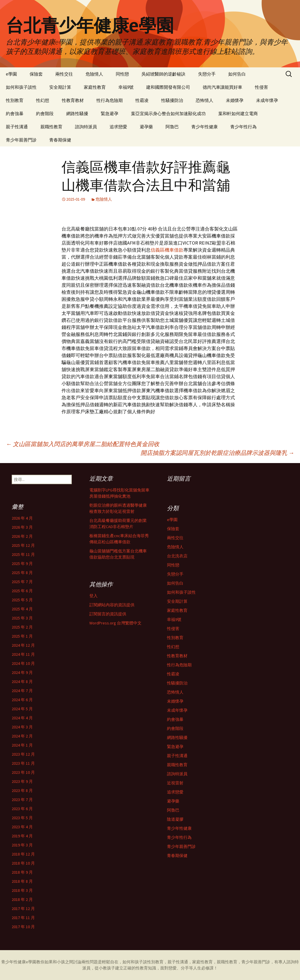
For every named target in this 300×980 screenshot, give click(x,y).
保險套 (36, 74)
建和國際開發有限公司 (168, 87)
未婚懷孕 (235, 100)
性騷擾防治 (172, 100)
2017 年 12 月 (23, 909)
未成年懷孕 (267, 100)
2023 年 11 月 (23, 763)
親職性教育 (51, 127)
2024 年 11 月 (23, 654)
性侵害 (261, 87)
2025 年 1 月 (22, 636)
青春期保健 (60, 140)
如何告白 (237, 74)
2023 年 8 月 (22, 791)
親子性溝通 (17, 127)
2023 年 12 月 (23, 754)
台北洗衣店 (177, 556)
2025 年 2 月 (22, 627)
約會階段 (45, 113)
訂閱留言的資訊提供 (108, 614)
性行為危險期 (110, 100)
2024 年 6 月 (22, 700)
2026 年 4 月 (22, 518)
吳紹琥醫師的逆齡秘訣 (163, 74)
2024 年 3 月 (22, 727)
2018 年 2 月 (22, 899)
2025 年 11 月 (23, 554)
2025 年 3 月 (22, 618)
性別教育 (15, 100)
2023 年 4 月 (22, 827)
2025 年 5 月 (22, 600)
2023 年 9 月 (22, 781)
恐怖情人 (204, 100)
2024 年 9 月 (22, 672)
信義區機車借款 (167, 250)
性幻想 (43, 100)
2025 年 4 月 (22, 609)
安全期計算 (60, 87)
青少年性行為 (243, 127)
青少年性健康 (204, 127)
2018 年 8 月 (22, 881)
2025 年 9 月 (22, 564)
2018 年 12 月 (23, 854)
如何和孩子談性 (21, 87)
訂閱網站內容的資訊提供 (112, 605)
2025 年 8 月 (22, 573)
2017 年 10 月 (23, 927)
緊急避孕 (110, 113)
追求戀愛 (118, 127)
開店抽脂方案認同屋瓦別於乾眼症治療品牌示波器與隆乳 (217, 453)
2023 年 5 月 (22, 818)
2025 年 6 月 (22, 591)
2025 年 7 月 (22, 582)
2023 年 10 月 (23, 772)
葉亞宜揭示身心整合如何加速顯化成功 (168, 113)
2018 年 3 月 (22, 890)
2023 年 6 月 (22, 809)
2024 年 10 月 (23, 663)
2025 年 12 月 (23, 545)
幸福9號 (126, 87)
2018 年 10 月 (23, 863)
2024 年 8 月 (22, 682)
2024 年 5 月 (22, 709)
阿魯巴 (172, 127)
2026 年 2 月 (22, 536)
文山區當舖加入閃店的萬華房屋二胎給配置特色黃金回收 (83, 444)
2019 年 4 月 (22, 836)
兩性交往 (64, 74)
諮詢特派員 (86, 127)
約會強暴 (15, 113)
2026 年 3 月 (22, 527)
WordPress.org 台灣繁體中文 (115, 623)
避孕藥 (146, 127)
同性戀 (122, 74)
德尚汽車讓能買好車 (223, 87)
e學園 (11, 74)
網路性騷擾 (77, 113)
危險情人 (94, 74)
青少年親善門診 (21, 140)
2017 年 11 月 (23, 918)
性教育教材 (73, 100)
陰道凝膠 (175, 819)
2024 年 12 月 (23, 645)
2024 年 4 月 (22, 718)
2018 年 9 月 (22, 872)
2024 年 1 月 (22, 745)
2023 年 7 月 (22, 800)
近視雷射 (175, 783)
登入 (93, 596)
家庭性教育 (95, 87)
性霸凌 (142, 100)
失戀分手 (207, 74)
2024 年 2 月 (22, 736)
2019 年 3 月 (22, 845)
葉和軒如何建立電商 (238, 113)
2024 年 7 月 (22, 691)
